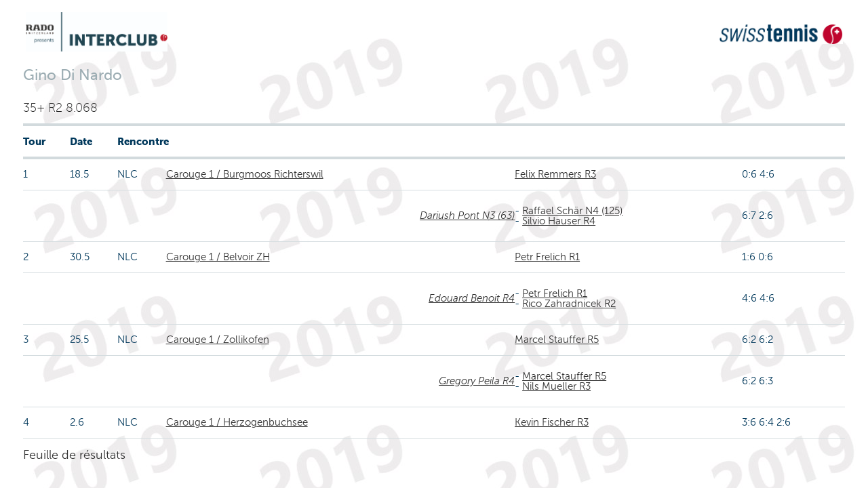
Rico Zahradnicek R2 (569, 304)
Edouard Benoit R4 (472, 298)
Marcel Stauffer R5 (557, 340)
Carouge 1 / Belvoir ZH (218, 257)
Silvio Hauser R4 (559, 221)
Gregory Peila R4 (477, 381)
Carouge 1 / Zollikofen (218, 340)
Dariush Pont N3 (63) (467, 216)
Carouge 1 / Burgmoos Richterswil (245, 174)
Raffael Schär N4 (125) (572, 211)
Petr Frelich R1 (547, 257)
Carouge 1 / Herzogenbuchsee (237, 422)
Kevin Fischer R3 (552, 422)
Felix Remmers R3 (555, 174)
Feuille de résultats (74, 455)
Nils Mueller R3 (556, 386)
